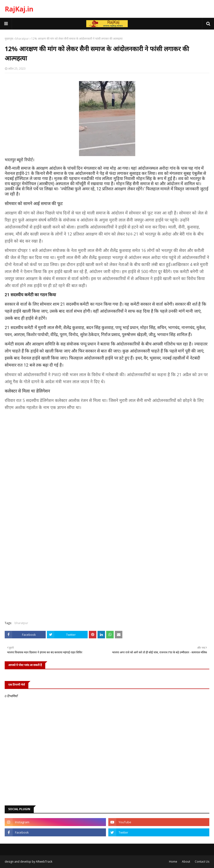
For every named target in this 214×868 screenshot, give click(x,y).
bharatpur (22, 39)
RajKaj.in (19, 9)
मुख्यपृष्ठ (9, 39)
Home (173, 862)
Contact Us (202, 862)
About (186, 862)
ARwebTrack (44, 862)
